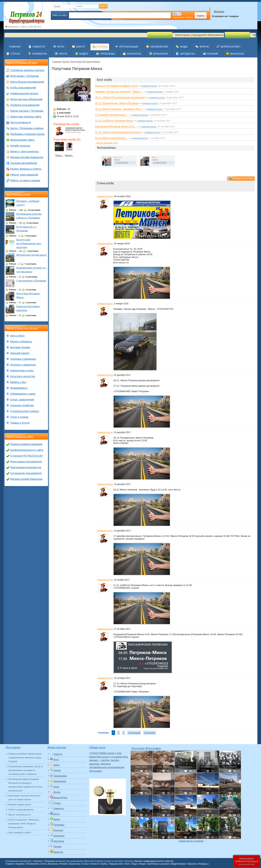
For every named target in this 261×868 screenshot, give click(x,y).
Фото (127, 864)
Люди (134, 864)
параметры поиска (183, 17)
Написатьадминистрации (247, 861)
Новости (95, 864)
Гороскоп (192, 864)
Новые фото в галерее (191, 841)
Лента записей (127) (107, 143)
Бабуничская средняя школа (31, 255)
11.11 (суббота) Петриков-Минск (114, 121)
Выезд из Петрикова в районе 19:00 (116, 86)
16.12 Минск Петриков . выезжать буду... (119, 109)
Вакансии (53, 864)
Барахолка (74, 864)
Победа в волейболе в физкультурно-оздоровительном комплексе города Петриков (25, 758)
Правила (20, 864)
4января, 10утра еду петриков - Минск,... (119, 92)
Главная (56, 62)
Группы (66, 62)
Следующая (134, 733)
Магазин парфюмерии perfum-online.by (154, 861)
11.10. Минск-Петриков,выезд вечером (118, 132)
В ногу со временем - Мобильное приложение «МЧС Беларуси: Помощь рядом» (24, 824)
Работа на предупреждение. (21, 810)
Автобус (105, 760)
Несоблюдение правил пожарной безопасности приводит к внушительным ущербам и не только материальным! (25, 785)
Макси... (69, 155)
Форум (142, 864)
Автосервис (96, 771)
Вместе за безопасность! (20, 815)
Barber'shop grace (99, 757)
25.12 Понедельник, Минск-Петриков (117, 103)
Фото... (155, 157)
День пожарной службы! (20, 832)
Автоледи (106, 764)
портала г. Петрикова (44, 861)
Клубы (104, 864)
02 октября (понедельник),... (112, 138)
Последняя (150, 733)
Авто (100, 761)
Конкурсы (203, 864)
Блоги (43, 864)
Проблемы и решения (158, 864)
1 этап (118, 753)
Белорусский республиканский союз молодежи (29, 243)
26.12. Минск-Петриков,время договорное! (120, 97)
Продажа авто (116, 864)
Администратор (74, 128)
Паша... (59, 155)
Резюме (63, 864)
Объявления (32, 864)
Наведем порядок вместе (20, 805)
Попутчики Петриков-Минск (85, 62)
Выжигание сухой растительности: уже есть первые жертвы (24, 798)
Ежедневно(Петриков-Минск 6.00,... (116, 126)
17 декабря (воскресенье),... (112, 115)
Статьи (85, 864)
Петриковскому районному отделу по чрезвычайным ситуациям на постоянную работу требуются (26, 770)
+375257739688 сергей (102, 753)
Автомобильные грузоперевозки (107, 767)
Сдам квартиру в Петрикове (31, 281)
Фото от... (118, 157)
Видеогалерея (178, 864)
